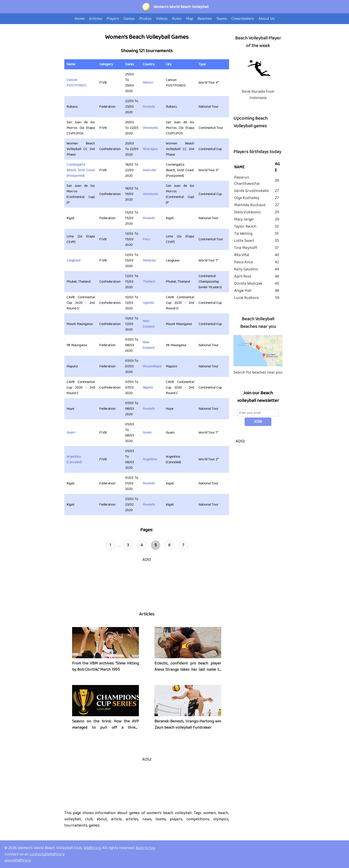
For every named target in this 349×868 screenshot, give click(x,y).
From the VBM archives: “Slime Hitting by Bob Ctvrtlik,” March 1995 (106, 666)
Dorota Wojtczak (248, 284)
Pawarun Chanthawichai (247, 181)
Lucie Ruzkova (246, 298)
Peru (146, 239)
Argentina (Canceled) (74, 459)
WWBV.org (92, 848)
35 (277, 241)
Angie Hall (243, 291)
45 (277, 284)
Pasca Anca (243, 262)
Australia (149, 170)
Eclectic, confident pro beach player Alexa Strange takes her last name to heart (188, 670)
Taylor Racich (245, 226)
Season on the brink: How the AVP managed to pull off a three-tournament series (106, 728)
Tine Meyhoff (246, 248)
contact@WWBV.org (47, 854)
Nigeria (148, 388)
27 (277, 191)
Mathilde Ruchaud (250, 205)
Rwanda (149, 107)
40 (277, 255)
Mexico (148, 83)
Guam (71, 433)
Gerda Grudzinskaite (252, 191)
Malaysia (149, 260)
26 (277, 181)
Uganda (148, 303)
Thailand (149, 282)
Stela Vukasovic (248, 212)
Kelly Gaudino (246, 269)
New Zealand (149, 324)
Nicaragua (150, 149)
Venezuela (150, 128)
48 (277, 291)
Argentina (150, 459)
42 (277, 262)
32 (277, 226)
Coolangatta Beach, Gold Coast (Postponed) (81, 170)
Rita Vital (242, 255)
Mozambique (152, 366)
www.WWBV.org (18, 860)
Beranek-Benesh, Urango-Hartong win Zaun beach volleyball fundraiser (188, 724)
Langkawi (73, 260)
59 (277, 298)
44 (277, 269)
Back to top (146, 848)
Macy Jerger (244, 219)
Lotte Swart (244, 241)
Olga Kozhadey (247, 198)
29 (277, 212)
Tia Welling (243, 234)
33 (277, 234)
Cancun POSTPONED (76, 83)
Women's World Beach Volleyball (181, 7)
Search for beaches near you (258, 372)
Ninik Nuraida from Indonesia (258, 95)
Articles (147, 614)
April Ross (243, 276)
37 (277, 248)
